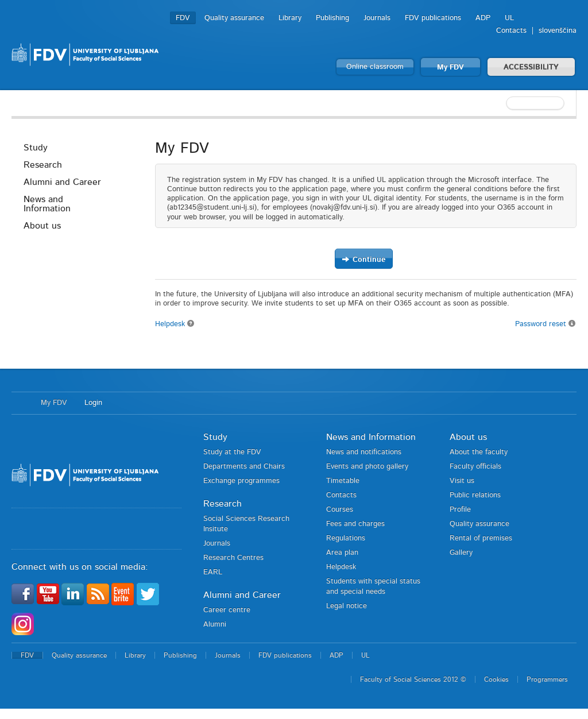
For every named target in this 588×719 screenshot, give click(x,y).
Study (36, 148)
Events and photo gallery (367, 467)
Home (20, 403)
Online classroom (375, 67)
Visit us (462, 481)
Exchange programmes (241, 481)
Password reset (546, 324)
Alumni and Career (62, 182)
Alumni (215, 625)
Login (93, 403)
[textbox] (502, 103)
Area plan (342, 553)
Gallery (461, 553)
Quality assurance (234, 18)
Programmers (547, 679)
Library (290, 18)
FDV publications (433, 18)
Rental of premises (481, 538)
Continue (363, 259)
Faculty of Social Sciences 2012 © (413, 679)
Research (43, 165)
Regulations (346, 538)
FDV (183, 18)
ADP (483, 18)
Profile (460, 510)
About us (42, 226)
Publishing (332, 18)
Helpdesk (175, 324)
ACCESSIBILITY (531, 67)
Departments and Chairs (244, 467)
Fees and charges (355, 524)
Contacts (511, 31)
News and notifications (364, 452)
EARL (213, 572)
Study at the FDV (232, 452)
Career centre (227, 610)
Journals (377, 18)
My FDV (450, 67)
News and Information (47, 204)
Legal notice (347, 606)
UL (509, 18)
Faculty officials (475, 467)
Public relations (475, 495)
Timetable (343, 481)
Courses (340, 510)
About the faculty (479, 452)
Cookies (496, 679)
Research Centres (233, 558)
